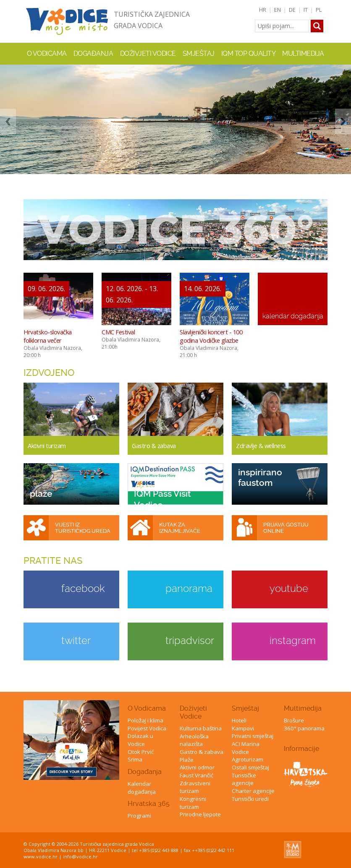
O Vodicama (147, 708)
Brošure (294, 720)
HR (263, 10)
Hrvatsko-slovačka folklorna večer (48, 336)
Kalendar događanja (142, 788)
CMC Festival (118, 332)
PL (319, 10)
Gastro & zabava (202, 752)
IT (306, 10)
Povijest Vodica (147, 728)
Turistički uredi (250, 799)
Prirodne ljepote (200, 814)
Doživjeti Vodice (193, 712)
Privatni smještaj (253, 736)
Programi (139, 816)
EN (278, 10)
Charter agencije (253, 791)
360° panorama (304, 728)
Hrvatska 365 (149, 804)
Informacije (301, 749)
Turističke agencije (244, 779)
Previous (8, 121)
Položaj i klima (145, 720)
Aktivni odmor (197, 767)
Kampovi (243, 728)
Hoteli (239, 720)
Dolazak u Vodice (140, 740)
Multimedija (303, 708)
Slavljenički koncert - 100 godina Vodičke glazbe (211, 336)
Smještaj (245, 708)
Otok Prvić (141, 752)
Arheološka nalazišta (194, 740)
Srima (135, 759)
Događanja (93, 53)
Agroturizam (248, 759)
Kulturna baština (201, 728)
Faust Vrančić (196, 775)
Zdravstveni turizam (195, 787)
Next (343, 121)
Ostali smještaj (250, 767)
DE (292, 10)
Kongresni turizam (193, 803)
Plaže (187, 760)
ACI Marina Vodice (246, 748)
